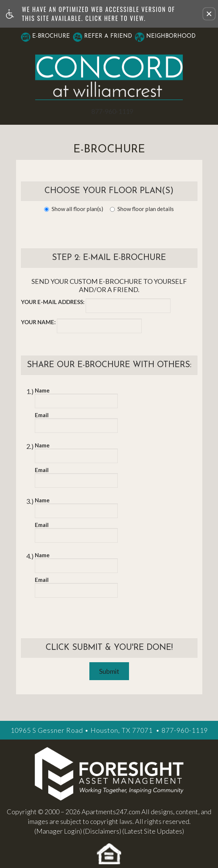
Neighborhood (171, 36)
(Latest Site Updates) (153, 831)
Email (42, 415)
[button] (209, 14)
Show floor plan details (142, 209)
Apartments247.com (111, 812)
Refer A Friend (108, 36)
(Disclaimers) (102, 831)
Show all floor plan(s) (74, 209)
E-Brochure (51, 36)
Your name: (38, 322)
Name (42, 390)
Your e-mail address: (53, 302)
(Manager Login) (58, 831)
